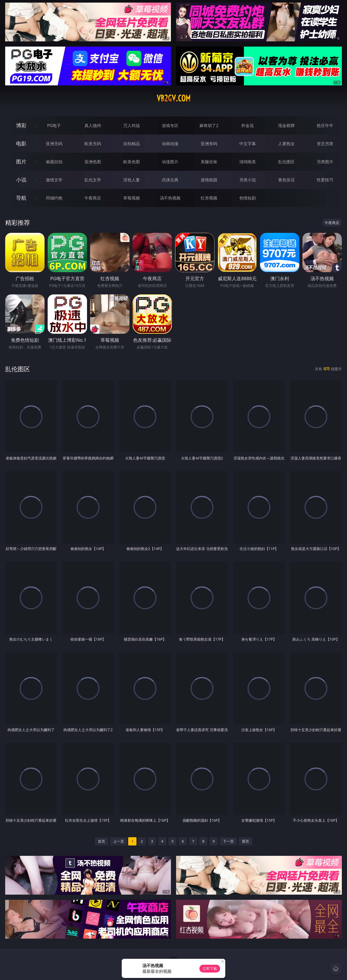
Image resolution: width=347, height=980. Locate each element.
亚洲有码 (209, 144)
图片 (21, 162)
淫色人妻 (132, 180)
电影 (21, 143)
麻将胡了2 (209, 125)
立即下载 (210, 968)
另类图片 (325, 162)
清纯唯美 (248, 162)
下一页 (228, 841)
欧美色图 (132, 162)
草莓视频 (132, 198)
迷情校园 (209, 180)
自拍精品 (132, 144)
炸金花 (248, 125)
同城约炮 (54, 198)
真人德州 (93, 125)
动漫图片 (170, 162)
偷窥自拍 (54, 162)
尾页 (245, 841)
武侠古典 (170, 180)
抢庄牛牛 (325, 125)
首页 (102, 841)
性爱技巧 (325, 180)
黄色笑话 (286, 180)
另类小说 (248, 180)
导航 (21, 198)
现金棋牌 (286, 125)
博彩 (21, 125)
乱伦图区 (286, 162)
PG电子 (54, 125)
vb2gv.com (174, 98)
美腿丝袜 (209, 162)
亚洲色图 (93, 162)
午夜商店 (93, 198)
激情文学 (54, 180)
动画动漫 (170, 144)
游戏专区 (170, 125)
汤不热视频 (170, 198)
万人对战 (132, 125)
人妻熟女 (286, 144)
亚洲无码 (54, 144)
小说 (21, 180)
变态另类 (325, 144)
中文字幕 (248, 144)
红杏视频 (209, 198)
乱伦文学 (93, 180)
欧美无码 (93, 144)
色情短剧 (248, 198)
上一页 (119, 841)
